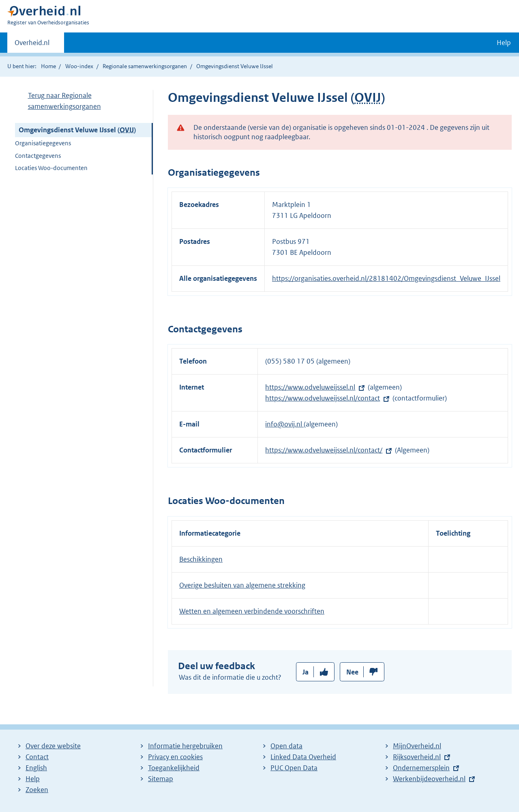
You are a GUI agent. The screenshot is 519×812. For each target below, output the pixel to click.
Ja (306, 672)
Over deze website (53, 746)
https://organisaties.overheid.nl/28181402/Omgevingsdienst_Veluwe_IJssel (386, 278)
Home (48, 66)
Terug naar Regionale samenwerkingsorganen (64, 101)
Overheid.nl (32, 45)
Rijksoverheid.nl (417, 757)
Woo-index (79, 66)
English (36, 768)
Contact (37, 757)
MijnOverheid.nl (417, 746)
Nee (352, 672)
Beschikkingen (201, 559)
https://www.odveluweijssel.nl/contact (323, 398)
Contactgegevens (38, 156)
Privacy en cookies (175, 757)
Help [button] (504, 43)
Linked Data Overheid (303, 757)
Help (33, 779)
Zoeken (37, 790)
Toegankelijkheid (174, 768)
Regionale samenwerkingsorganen (145, 66)
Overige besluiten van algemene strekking (242, 585)
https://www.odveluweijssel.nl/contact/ (324, 450)
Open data (286, 746)
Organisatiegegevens (43, 143)
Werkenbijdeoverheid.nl (429, 779)
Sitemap (161, 779)
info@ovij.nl (284, 424)
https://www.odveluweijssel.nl (310, 387)
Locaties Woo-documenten (51, 168)
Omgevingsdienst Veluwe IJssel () (77, 130)
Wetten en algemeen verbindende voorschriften (252, 611)
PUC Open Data (294, 768)
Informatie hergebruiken (185, 746)
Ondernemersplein (421, 768)
